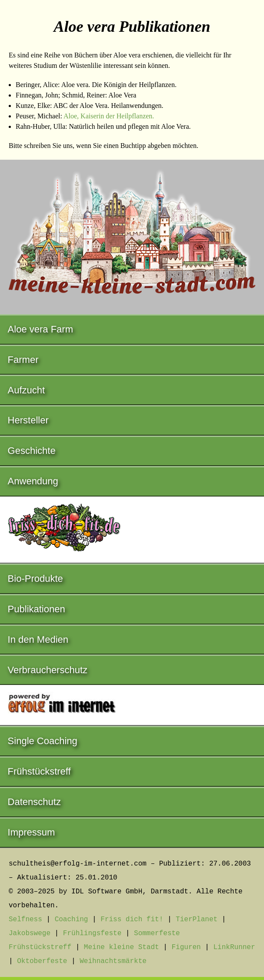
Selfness (25, 920)
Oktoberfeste (42, 961)
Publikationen (37, 609)
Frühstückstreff (39, 771)
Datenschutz (34, 802)
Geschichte (32, 451)
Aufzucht (27, 390)
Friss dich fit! (132, 920)
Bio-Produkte (35, 579)
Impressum (32, 832)
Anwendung (33, 481)
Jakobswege (30, 933)
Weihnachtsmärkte (113, 961)
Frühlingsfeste (92, 933)
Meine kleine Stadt (122, 947)
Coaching (72, 920)
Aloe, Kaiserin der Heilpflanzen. (109, 116)
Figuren (186, 947)
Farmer (23, 360)
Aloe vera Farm (40, 329)
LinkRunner (234, 947)
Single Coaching (43, 741)
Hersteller (28, 420)
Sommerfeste (157, 933)
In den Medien (38, 639)
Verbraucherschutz (48, 670)
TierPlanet (197, 920)
